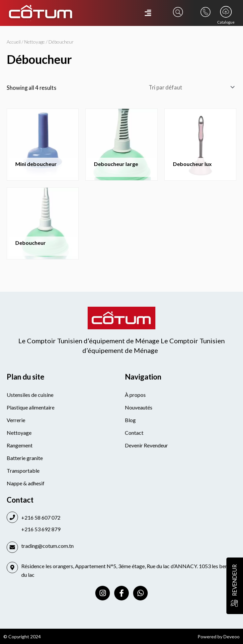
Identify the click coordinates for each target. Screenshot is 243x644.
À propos (135, 395)
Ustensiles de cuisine (30, 395)
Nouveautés (139, 407)
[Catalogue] (226, 12)
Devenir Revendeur (146, 445)
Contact (134, 433)
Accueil (14, 42)
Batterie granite (25, 458)
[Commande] (190, 87)
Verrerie (16, 420)
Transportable (23, 471)
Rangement (20, 445)
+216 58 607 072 (41, 517)
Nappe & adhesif (26, 483)
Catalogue (226, 22)
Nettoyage (35, 42)
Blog (130, 420)
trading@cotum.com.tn (47, 546)
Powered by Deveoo (219, 637)
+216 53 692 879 (41, 529)
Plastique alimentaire (31, 407)
